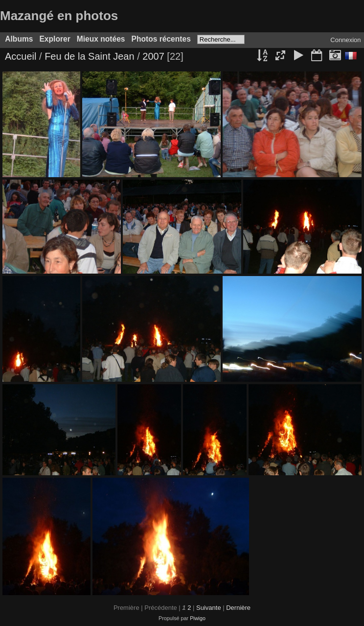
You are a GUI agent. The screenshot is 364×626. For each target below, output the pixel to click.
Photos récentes (161, 39)
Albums (19, 39)
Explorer (55, 39)
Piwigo (198, 618)
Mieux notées (101, 39)
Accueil (21, 56)
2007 (153, 56)
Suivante (209, 608)
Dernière (238, 608)
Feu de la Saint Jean (89, 56)
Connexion (345, 40)
